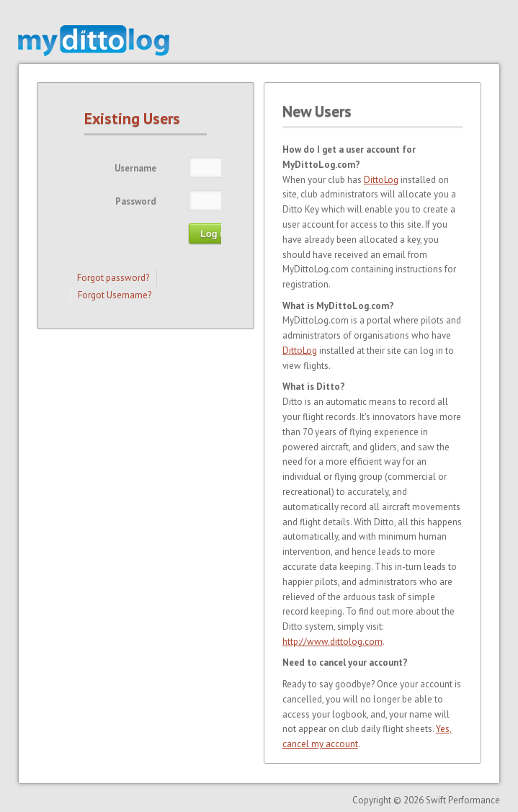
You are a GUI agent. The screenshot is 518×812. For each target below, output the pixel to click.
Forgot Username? (115, 295)
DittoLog (381, 180)
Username (135, 168)
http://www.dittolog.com (332, 642)
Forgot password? (113, 278)
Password (136, 201)
